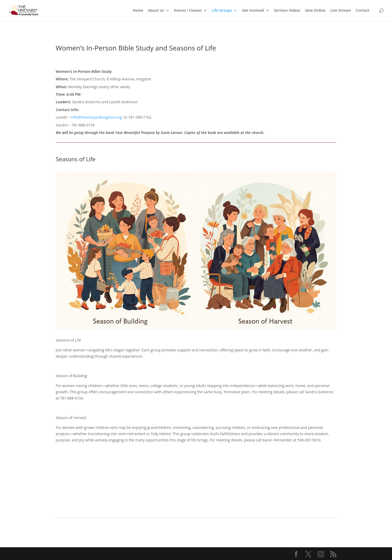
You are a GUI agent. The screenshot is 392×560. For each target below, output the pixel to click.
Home (138, 11)
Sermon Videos (287, 11)
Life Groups (222, 11)
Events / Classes (188, 11)
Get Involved (253, 11)
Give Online (315, 11)
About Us (156, 11)
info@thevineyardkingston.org (97, 117)
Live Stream (341, 11)
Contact (363, 11)
